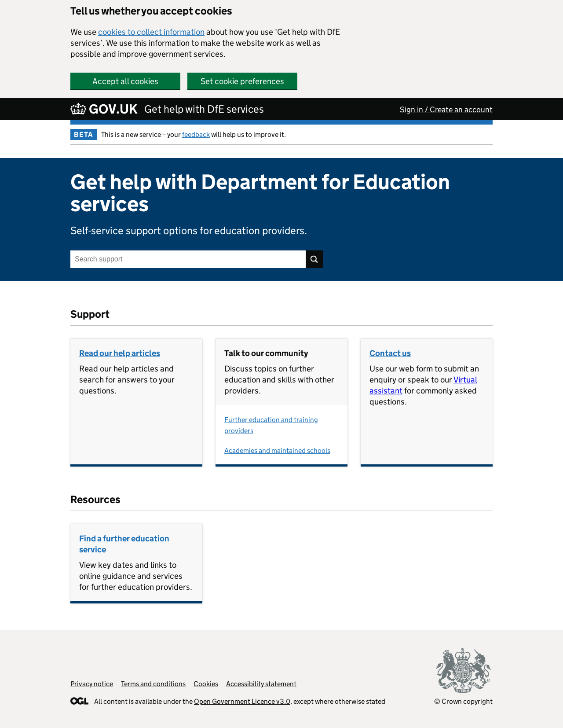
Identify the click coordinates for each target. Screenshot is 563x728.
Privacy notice (92, 684)
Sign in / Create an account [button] (446, 110)
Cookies (206, 684)
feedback (196, 134)
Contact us (390, 353)
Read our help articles (120, 353)
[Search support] (188, 259)
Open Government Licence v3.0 (242, 701)
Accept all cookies (125, 81)
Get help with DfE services (204, 109)
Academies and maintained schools (277, 450)
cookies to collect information (151, 32)
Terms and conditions (153, 684)
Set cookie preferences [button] (242, 81)
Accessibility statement (261, 684)
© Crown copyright (463, 701)
